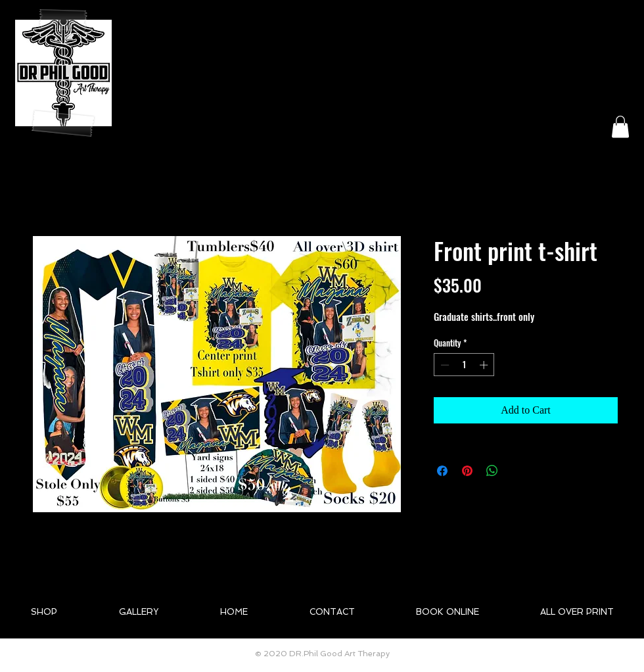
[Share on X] (517, 471)
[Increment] (485, 365)
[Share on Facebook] (442, 471)
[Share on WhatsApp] (492, 471)
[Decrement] (444, 365)
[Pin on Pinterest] (467, 471)
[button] (620, 127)
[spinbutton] (464, 365)
